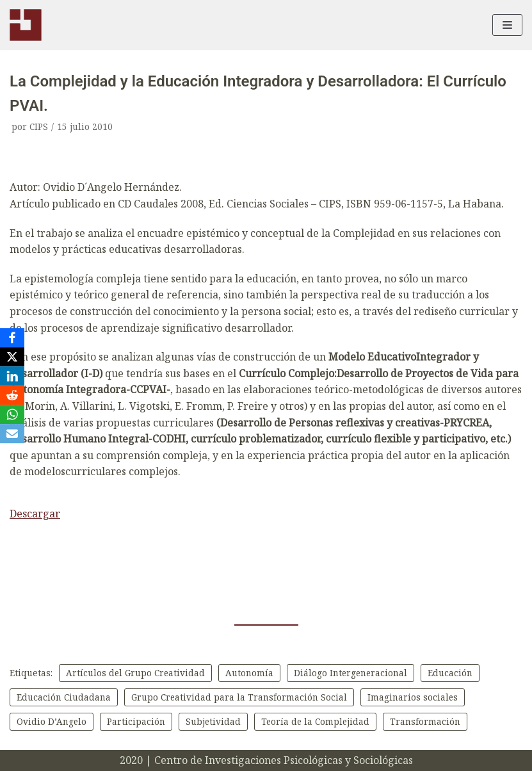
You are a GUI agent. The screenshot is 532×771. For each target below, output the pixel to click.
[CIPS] (26, 25)
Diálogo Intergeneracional (353, 673)
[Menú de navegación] (507, 25)
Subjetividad (214, 721)
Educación (453, 673)
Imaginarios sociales (414, 697)
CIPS (39, 126)
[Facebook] (12, 337)
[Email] (12, 434)
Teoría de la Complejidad (318, 721)
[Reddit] (12, 395)
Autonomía (251, 673)
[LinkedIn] (12, 376)
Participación (137, 721)
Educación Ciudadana (64, 697)
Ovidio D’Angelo (52, 721)
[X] (12, 357)
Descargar (35, 514)
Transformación (428, 721)
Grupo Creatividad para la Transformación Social (239, 697)
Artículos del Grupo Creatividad (136, 673)
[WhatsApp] (12, 414)
